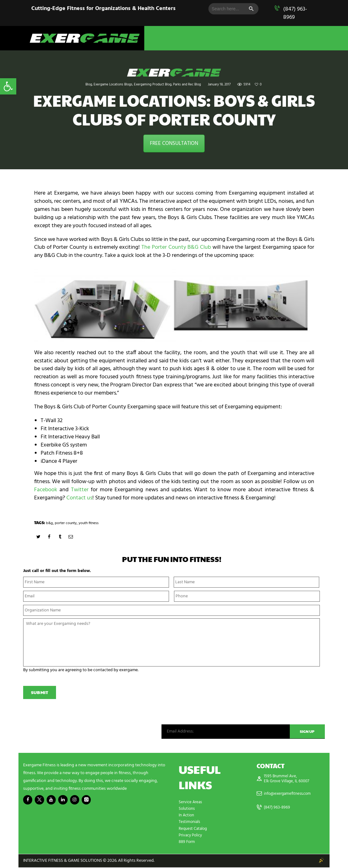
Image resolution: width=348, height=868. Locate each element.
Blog (89, 84)
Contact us (79, 498)
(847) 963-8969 (295, 13)
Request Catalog (194, 829)
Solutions (187, 810)
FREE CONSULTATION (174, 143)
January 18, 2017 (219, 84)
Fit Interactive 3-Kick (65, 429)
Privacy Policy (192, 836)
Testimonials (190, 823)
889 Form (188, 842)
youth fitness (92, 523)
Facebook (46, 490)
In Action (187, 816)
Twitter (80, 490)
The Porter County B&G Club (176, 247)
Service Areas (191, 803)
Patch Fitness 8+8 (62, 453)
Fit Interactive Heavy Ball (70, 437)
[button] (8, 86)
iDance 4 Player (59, 461)
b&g (50, 523)
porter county (67, 523)
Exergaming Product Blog (153, 84)
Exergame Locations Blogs (113, 84)
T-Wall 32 (52, 421)
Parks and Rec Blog (187, 84)
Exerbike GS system (64, 445)
